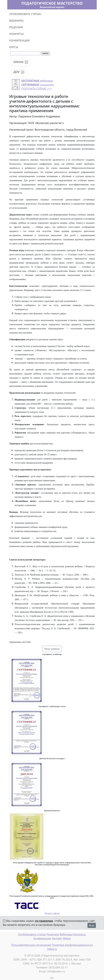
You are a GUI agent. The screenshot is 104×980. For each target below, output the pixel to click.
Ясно (92, 925)
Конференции (42, 938)
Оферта (52, 949)
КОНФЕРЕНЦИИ (19, 41)
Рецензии (53, 934)
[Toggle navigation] (21, 63)
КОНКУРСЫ (16, 34)
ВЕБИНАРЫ (16, 21)
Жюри (67, 938)
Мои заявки (52, 649)
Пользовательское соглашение (31, 945)
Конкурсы (80, 934)
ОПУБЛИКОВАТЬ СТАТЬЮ (25, 14)
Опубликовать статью (32, 934)
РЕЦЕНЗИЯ (16, 27)
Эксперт (57, 938)
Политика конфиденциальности (72, 945)
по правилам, (44, 921)
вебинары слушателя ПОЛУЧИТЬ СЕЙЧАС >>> (38, 85)
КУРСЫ (14, 47)
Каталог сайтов (52, 913)
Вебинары (66, 934)
